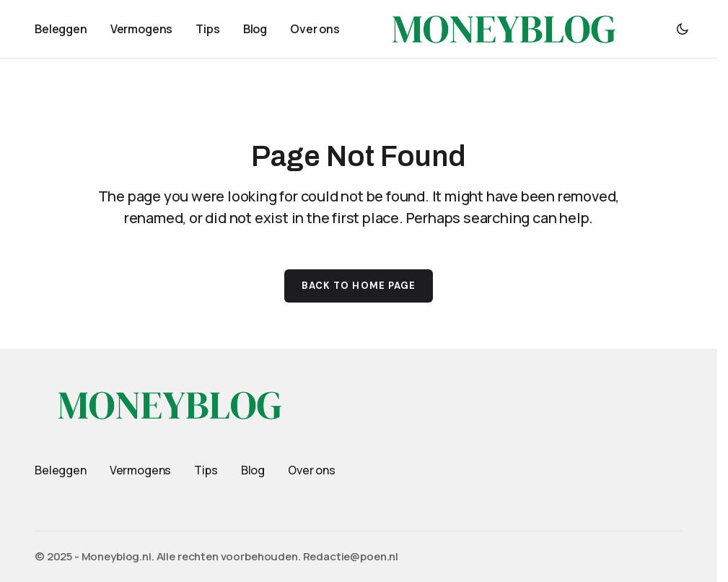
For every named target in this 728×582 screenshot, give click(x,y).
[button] (683, 29)
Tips (206, 470)
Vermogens (141, 470)
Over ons (312, 470)
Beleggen (61, 470)
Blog (253, 470)
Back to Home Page (359, 286)
